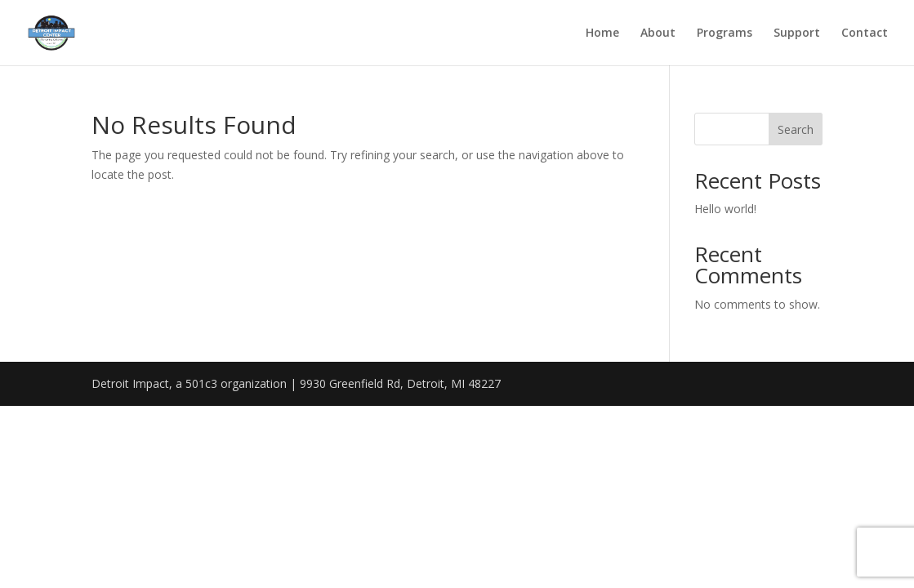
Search (796, 129)
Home (602, 33)
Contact (865, 33)
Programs (725, 33)
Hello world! (725, 209)
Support (797, 33)
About (658, 33)
